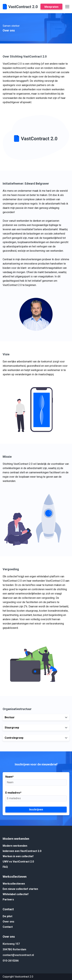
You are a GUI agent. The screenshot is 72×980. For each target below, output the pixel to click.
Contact (8, 927)
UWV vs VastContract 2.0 (18, 862)
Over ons (8, 922)
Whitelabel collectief (16, 894)
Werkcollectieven (14, 884)
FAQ (5, 867)
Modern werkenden (15, 846)
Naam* (9, 777)
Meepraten (51, 7)
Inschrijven (36, 809)
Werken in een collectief (18, 856)
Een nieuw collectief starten (20, 889)
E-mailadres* (13, 793)
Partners (8, 899)
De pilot (7, 916)
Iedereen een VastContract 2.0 (22, 851)
